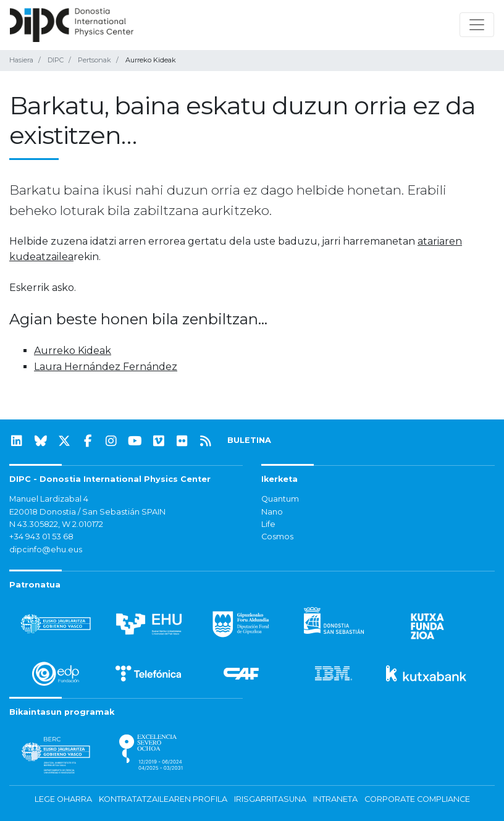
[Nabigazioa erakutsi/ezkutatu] (477, 25)
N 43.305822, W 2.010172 (56, 524)
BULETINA (249, 440)
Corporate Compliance (417, 799)
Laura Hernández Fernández (106, 367)
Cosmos (277, 537)
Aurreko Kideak (73, 351)
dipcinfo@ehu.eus (46, 549)
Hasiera (21, 60)
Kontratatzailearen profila (163, 799)
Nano (272, 512)
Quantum (280, 499)
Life (268, 524)
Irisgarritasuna (270, 799)
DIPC (56, 60)
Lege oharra (63, 799)
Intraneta (335, 799)
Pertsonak (94, 60)
